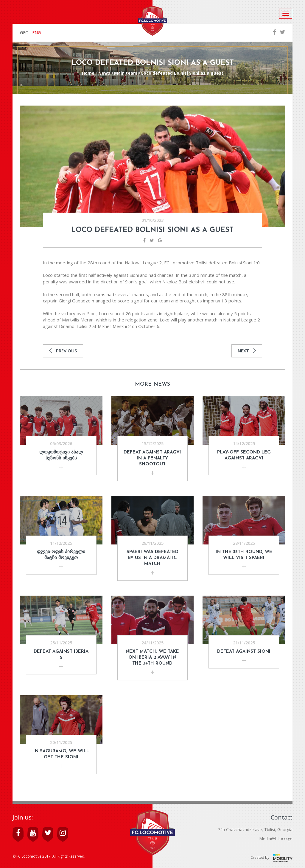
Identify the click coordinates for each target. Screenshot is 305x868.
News (104, 73)
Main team (126, 73)
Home (88, 73)
